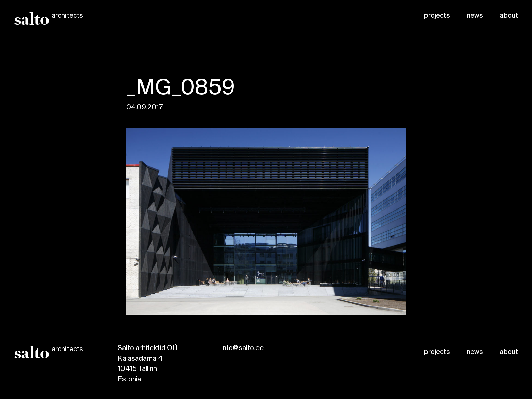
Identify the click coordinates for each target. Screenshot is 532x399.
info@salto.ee (242, 348)
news (475, 16)
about (509, 16)
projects (437, 16)
